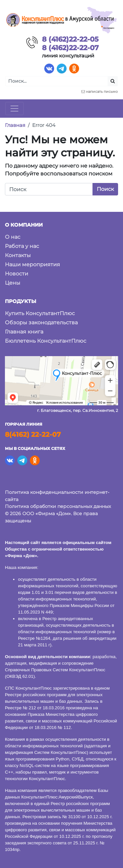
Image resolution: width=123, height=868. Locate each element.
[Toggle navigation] (14, 109)
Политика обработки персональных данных (58, 506)
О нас (13, 237)
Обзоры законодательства (41, 323)
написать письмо (102, 91)
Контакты (18, 255)
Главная (15, 125)
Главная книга (24, 332)
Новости (17, 274)
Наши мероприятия (32, 264)
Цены (13, 283)
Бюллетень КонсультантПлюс (46, 341)
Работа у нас (22, 246)
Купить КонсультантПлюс (40, 313)
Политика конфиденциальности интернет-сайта (57, 496)
